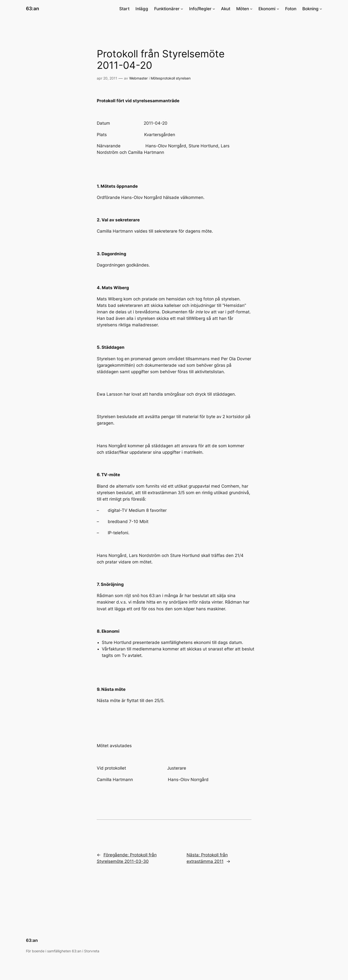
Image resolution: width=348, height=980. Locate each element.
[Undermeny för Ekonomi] (278, 9)
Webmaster (138, 78)
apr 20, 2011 (107, 78)
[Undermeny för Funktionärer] (182, 9)
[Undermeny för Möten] (251, 9)
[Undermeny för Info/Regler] (214, 9)
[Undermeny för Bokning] (321, 9)
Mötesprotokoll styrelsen (171, 78)
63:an (33, 8)
